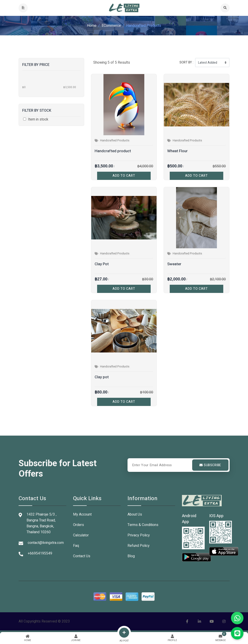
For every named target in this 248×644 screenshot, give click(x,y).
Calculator (81, 535)
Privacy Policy (139, 535)
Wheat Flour (177, 151)
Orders (79, 525)
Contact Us (82, 556)
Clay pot (102, 377)
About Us (135, 514)
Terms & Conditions (143, 525)
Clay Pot (102, 264)
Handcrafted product (113, 151)
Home (92, 26)
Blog (131, 556)
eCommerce (111, 26)
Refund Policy (139, 546)
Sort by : (186, 62)
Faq (76, 546)
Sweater (174, 264)
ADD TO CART (124, 176)
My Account (82, 514)
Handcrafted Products (115, 140)
